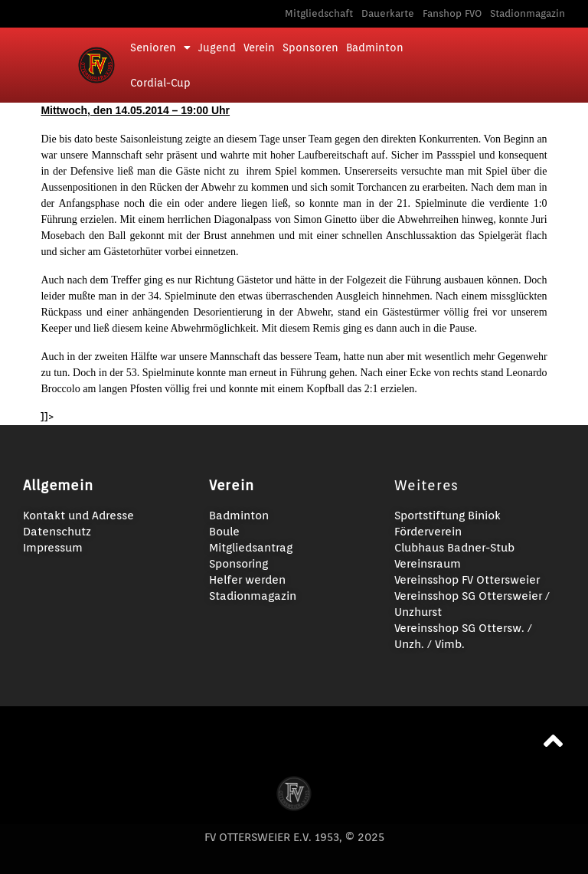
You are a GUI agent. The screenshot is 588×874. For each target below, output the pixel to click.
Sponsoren (310, 47)
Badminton (375, 47)
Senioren (160, 47)
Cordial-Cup (160, 83)
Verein (259, 47)
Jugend (217, 47)
